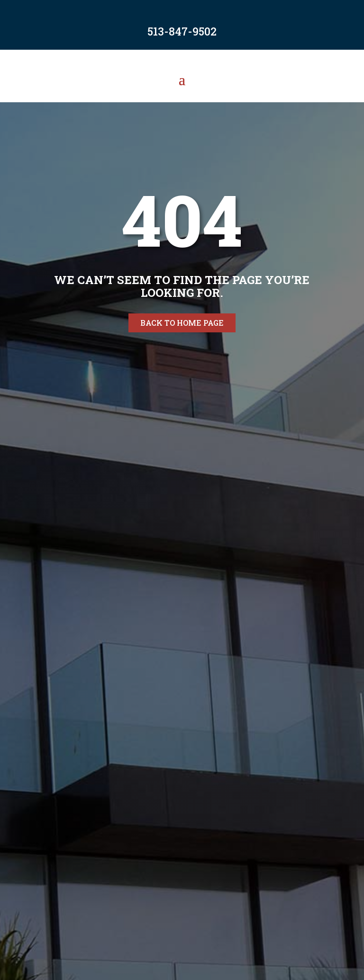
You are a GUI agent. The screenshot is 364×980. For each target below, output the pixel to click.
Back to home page (182, 323)
